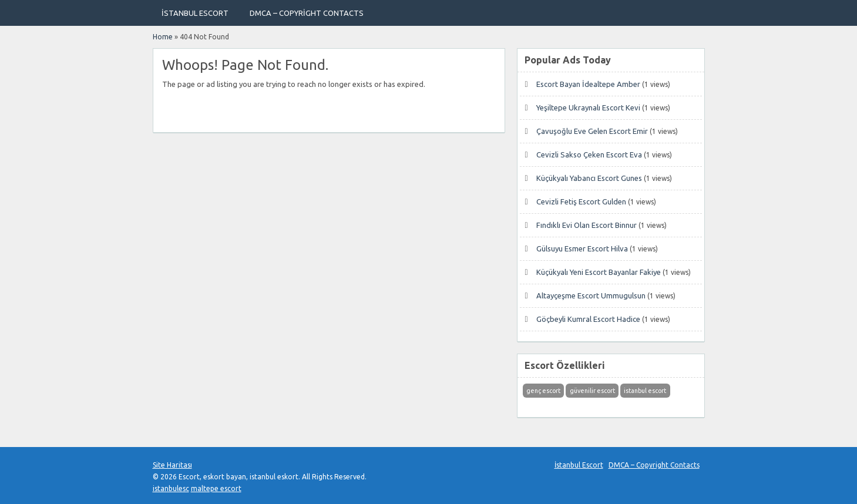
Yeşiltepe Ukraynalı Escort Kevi (588, 107)
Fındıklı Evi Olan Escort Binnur (587, 225)
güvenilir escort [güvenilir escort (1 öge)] (592, 391)
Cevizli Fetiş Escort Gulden (581, 201)
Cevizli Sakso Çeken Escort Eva (589, 154)
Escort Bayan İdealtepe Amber (588, 84)
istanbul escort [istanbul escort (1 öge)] (645, 391)
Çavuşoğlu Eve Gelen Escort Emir (592, 131)
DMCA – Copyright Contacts (307, 13)
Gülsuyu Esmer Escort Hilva (582, 248)
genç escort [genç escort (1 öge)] (543, 391)
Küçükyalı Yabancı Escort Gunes (589, 178)
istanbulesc (171, 488)
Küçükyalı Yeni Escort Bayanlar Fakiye (599, 272)
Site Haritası (172, 465)
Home (163, 37)
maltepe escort (216, 488)
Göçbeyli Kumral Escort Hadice (588, 319)
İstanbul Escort (195, 13)
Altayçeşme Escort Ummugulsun (591, 295)
